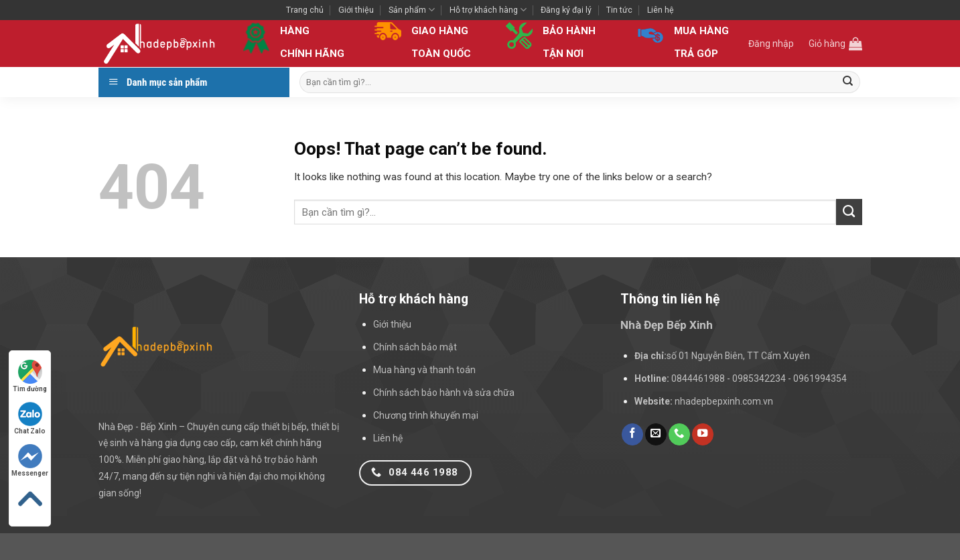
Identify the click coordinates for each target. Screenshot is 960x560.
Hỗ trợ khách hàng (488, 10)
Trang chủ (305, 10)
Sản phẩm (412, 10)
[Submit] (848, 82)
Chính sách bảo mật (415, 347)
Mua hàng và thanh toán (424, 370)
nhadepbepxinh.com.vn (724, 401)
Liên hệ (661, 10)
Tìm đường (30, 376)
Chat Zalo (30, 418)
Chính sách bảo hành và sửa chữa (444, 393)
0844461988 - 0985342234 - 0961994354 (759, 378)
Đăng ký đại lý (566, 10)
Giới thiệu (356, 10)
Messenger (30, 461)
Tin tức (619, 10)
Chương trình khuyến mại (426, 415)
